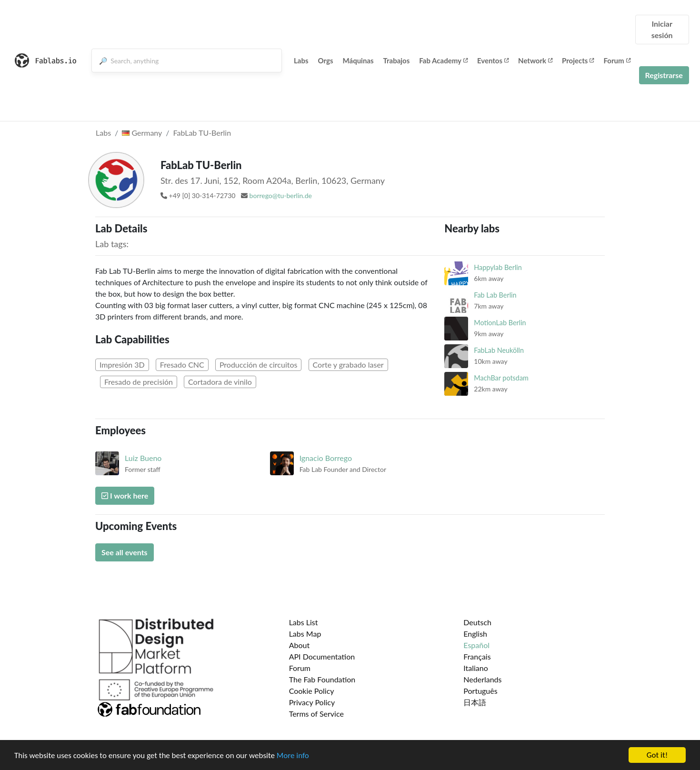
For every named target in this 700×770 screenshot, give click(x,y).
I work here (125, 495)
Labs (301, 60)
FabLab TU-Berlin (202, 133)
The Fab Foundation (322, 679)
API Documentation (322, 656)
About (300, 645)
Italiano (476, 668)
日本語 (475, 702)
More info (293, 756)
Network (535, 60)
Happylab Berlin (498, 267)
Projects (578, 60)
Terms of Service (316, 714)
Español (476, 645)
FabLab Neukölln (499, 350)
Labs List (304, 622)
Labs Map (305, 634)
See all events (125, 552)
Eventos (493, 60)
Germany (142, 133)
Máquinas (358, 60)
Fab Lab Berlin (495, 295)
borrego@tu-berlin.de (281, 195)
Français (477, 656)
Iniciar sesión (662, 29)
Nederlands (482, 679)
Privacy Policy (312, 702)
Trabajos (397, 60)
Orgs (326, 60)
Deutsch (477, 622)
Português (480, 691)
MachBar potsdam (501, 378)
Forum (617, 60)
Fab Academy (443, 60)
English (475, 634)
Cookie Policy (312, 691)
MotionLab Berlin (500, 323)
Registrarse (664, 75)
